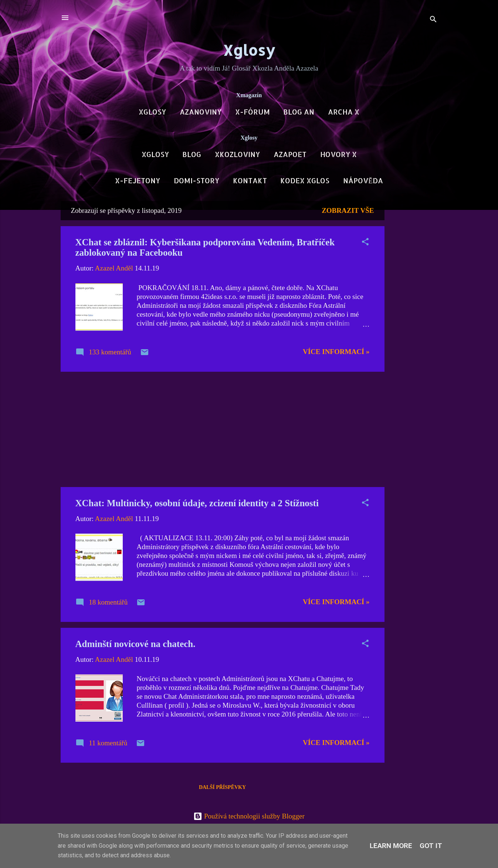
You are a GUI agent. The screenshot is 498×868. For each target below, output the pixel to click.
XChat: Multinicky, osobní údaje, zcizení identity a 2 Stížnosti (197, 503)
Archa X (344, 112)
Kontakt (250, 181)
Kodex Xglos (305, 181)
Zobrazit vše (348, 210)
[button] (365, 243)
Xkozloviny (237, 154)
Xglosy (249, 50)
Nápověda (363, 181)
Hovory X (338, 154)
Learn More (391, 846)
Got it (431, 846)
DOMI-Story (197, 181)
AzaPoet (290, 154)
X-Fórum (253, 112)
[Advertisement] (414, 312)
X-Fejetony (138, 181)
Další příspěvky (222, 787)
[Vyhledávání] (433, 20)
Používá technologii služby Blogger (249, 816)
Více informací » (336, 352)
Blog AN (299, 112)
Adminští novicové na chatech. (135, 644)
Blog (192, 154)
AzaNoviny (201, 112)
